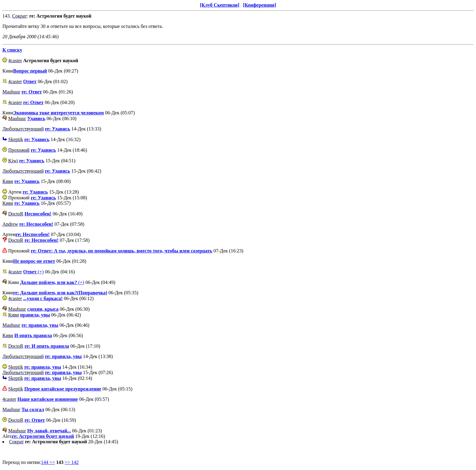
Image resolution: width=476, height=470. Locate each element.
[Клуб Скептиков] (219, 5)
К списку (12, 50)
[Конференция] (259, 5)
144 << (48, 462)
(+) (33, 272)
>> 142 (72, 462)
